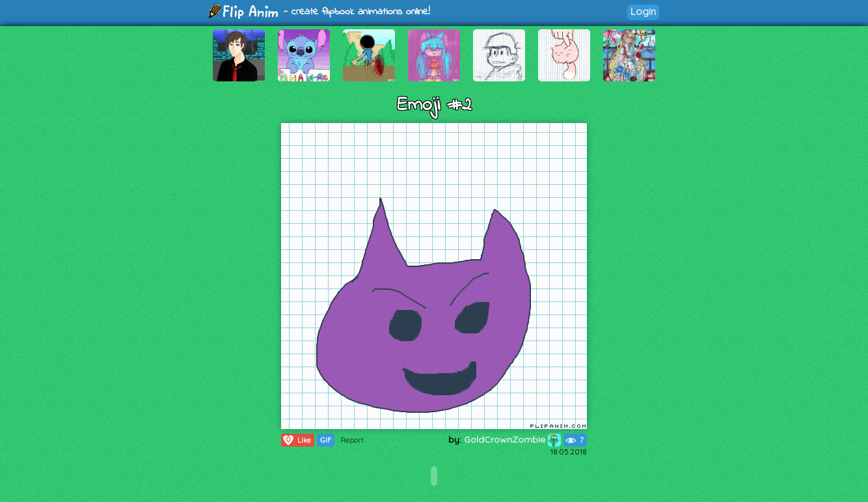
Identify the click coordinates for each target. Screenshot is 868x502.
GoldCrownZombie (512, 439)
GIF (326, 440)
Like (296, 440)
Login (643, 11)
